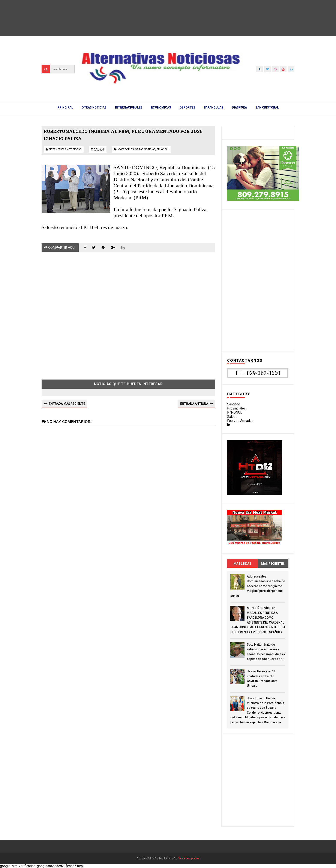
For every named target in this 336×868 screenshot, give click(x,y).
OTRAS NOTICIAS (94, 107)
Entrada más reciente (67, 404)
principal (163, 149)
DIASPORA (239, 107)
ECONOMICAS (161, 107)
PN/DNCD (235, 412)
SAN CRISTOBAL (267, 107)
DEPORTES (187, 107)
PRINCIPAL (65, 107)
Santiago (234, 404)
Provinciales (236, 408)
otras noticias (145, 149)
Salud (231, 417)
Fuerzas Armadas (240, 421)
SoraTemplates (189, 858)
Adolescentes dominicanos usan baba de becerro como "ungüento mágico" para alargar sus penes (258, 586)
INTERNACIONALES (129, 107)
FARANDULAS (214, 107)
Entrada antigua (194, 404)
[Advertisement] (128, 313)
